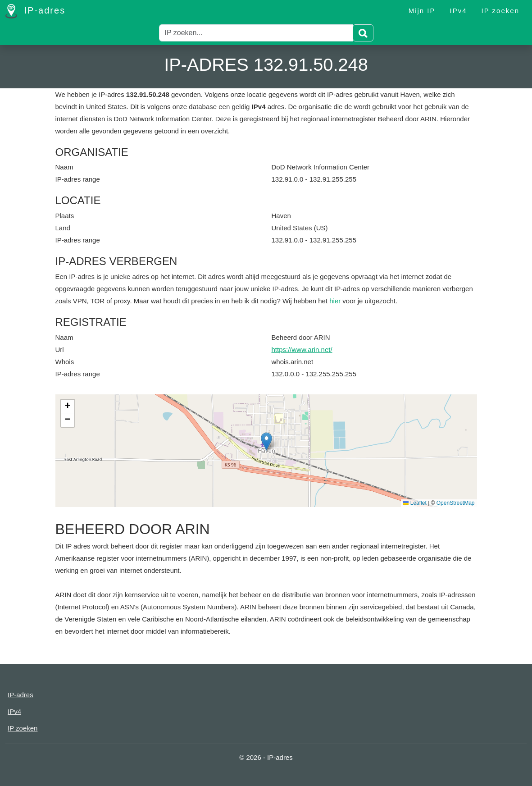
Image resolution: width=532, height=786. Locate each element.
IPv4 (459, 11)
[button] (266, 441)
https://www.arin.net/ (302, 350)
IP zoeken (500, 11)
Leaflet (415, 503)
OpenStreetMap (456, 503)
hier (335, 301)
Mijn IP (422, 11)
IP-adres (35, 11)
